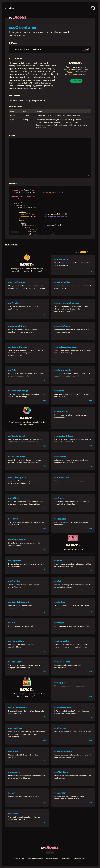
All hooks (11, 8)
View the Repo (19, 859)
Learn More (76, 81)
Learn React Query (79, 859)
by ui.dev (50, 853)
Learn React (65, 859)
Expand (15, 232)
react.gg (71, 72)
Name (89, 252)
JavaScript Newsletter (35, 859)
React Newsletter (52, 859)
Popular (83, 252)
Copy (86, 49)
